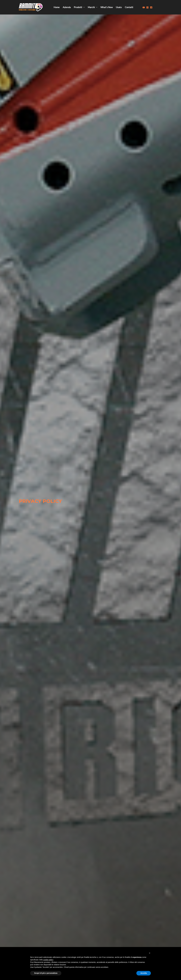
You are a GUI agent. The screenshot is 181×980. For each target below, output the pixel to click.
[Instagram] (147, 7)
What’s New (107, 7)
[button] (150, 953)
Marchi (91, 7)
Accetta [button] (144, 973)
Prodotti (78, 7)
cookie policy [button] (48, 960)
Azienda (67, 7)
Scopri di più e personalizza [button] (46, 973)
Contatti (129, 7)
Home (57, 7)
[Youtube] (144, 7)
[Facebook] (151, 7)
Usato (119, 7)
